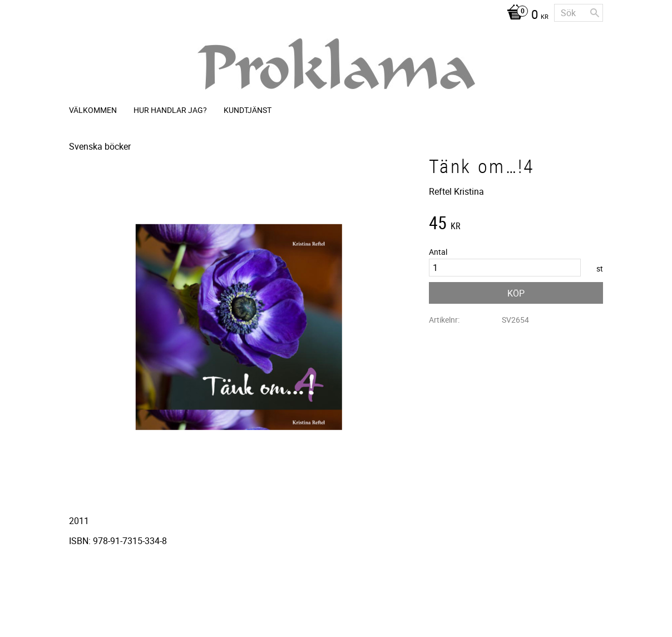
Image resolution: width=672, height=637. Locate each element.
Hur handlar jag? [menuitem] (170, 110)
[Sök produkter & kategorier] (579, 13)
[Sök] (595, 13)
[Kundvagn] (525, 16)
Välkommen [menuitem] (93, 110)
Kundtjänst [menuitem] (248, 110)
